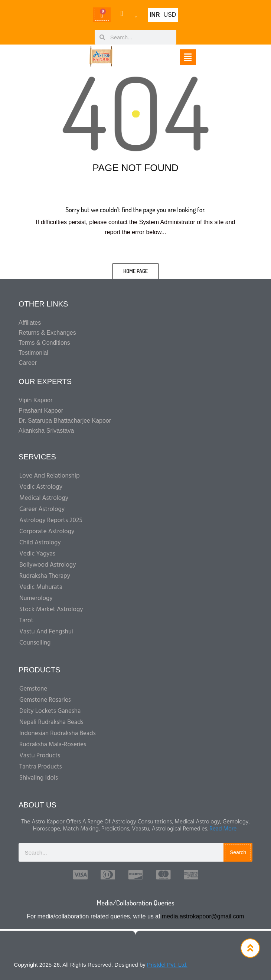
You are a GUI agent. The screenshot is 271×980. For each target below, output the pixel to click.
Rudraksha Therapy (45, 576)
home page (135, 271)
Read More (223, 829)
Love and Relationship (50, 476)
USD (170, 15)
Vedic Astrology (41, 487)
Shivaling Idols (39, 778)
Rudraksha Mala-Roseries (53, 745)
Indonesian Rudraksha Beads (58, 733)
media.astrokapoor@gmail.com (203, 916)
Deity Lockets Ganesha (50, 711)
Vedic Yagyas (37, 554)
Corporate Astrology (47, 532)
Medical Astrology (44, 498)
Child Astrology (40, 543)
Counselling (35, 643)
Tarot (26, 621)
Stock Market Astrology (51, 609)
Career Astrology (42, 509)
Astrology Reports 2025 (51, 520)
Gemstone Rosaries (45, 700)
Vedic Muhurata (41, 587)
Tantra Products (41, 767)
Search (238, 852)
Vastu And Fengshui (46, 632)
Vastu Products (40, 756)
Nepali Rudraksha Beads (51, 722)
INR (155, 15)
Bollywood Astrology (48, 565)
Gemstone (33, 689)
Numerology (36, 598)
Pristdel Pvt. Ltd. (167, 965)
